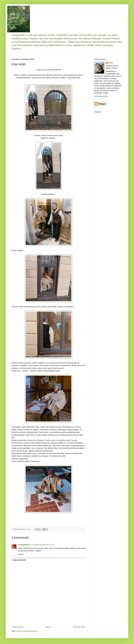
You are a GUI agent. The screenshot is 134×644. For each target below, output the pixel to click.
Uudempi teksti (18, 627)
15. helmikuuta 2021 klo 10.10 (42, 545)
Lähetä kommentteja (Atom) (27, 631)
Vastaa (21, 554)
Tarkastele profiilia (101, 96)
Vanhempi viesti (79, 627)
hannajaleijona (24, 545)
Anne (111, 63)
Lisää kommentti (19, 560)
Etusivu (48, 627)
